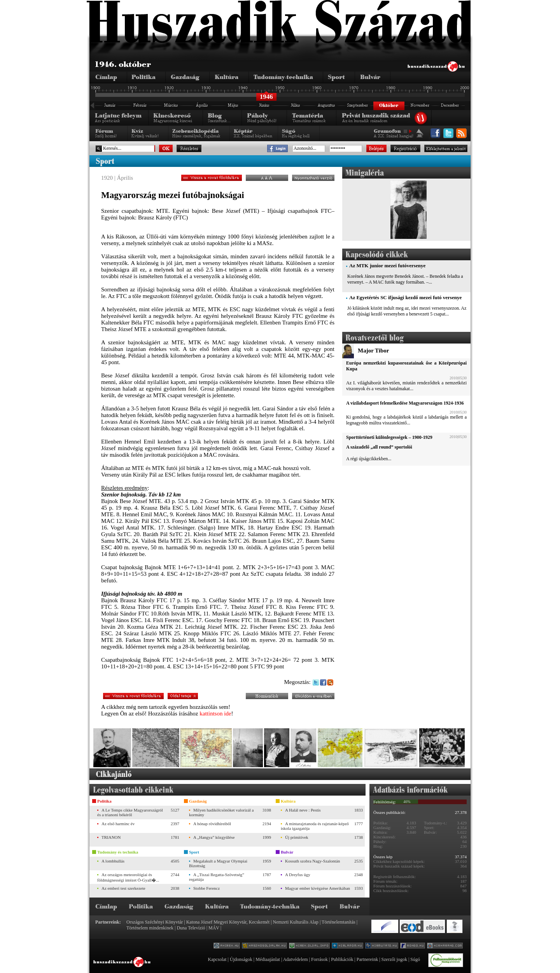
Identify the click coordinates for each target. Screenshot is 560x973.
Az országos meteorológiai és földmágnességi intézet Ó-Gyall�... (128, 877)
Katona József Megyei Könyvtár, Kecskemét (228, 922)
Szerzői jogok (394, 959)
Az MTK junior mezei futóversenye (387, 266)
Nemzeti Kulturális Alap (296, 922)
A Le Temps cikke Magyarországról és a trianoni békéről (130, 812)
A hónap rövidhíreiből (212, 824)
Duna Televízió (191, 928)
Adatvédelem (296, 959)
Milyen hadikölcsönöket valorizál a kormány (221, 812)
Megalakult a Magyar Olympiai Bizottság (218, 863)
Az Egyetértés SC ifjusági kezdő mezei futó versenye (405, 297)
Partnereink (367, 959)
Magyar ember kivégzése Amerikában (318, 888)
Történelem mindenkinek (150, 928)
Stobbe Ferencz (206, 888)
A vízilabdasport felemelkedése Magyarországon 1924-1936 (405, 403)
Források (319, 959)
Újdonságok (241, 959)
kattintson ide (215, 714)
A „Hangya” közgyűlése (214, 837)
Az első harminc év (118, 824)
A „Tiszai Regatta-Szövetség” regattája (217, 877)
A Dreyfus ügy (298, 875)
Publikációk (342, 959)
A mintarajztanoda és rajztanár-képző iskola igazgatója (315, 826)
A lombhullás (113, 861)
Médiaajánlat (268, 959)
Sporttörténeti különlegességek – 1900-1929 (389, 437)
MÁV (214, 928)
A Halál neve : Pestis (303, 810)
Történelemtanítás (339, 922)
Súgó (415, 959)
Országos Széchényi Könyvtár (155, 922)
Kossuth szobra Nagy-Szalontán (312, 861)
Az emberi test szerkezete (123, 888)
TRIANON (111, 837)
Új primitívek (297, 837)
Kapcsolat (217, 959)
